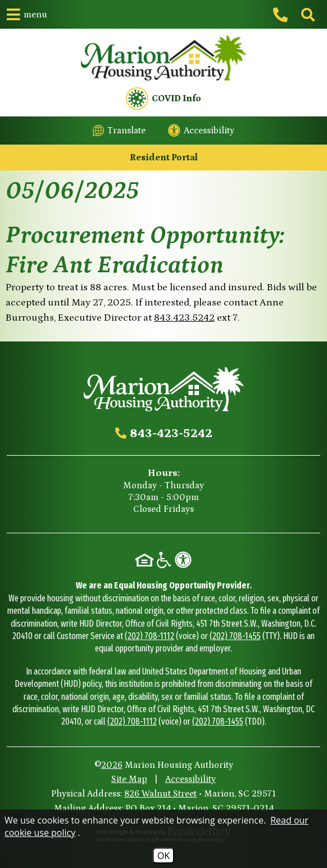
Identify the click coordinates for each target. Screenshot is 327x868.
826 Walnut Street (160, 794)
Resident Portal (164, 158)
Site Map (129, 779)
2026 (112, 765)
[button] (27, 14)
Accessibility (190, 779)
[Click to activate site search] (307, 15)
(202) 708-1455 (235, 636)
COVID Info (163, 98)
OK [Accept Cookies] (163, 856)
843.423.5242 (184, 318)
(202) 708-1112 (149, 636)
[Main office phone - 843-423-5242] (282, 15)
